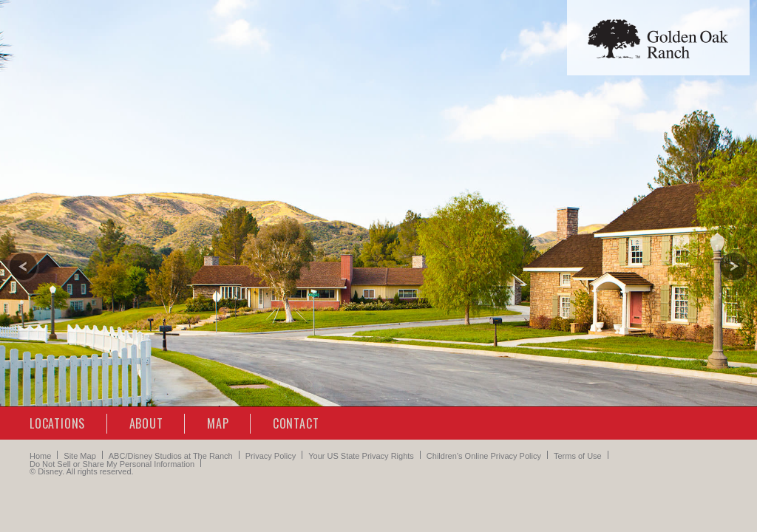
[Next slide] (734, 266)
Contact (296, 423)
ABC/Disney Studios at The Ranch (171, 456)
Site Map (79, 456)
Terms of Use (578, 456)
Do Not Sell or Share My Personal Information (112, 464)
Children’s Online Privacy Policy (484, 456)
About (146, 423)
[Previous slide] (23, 266)
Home (40, 456)
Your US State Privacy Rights (361, 456)
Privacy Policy (271, 456)
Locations (57, 423)
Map (218, 423)
